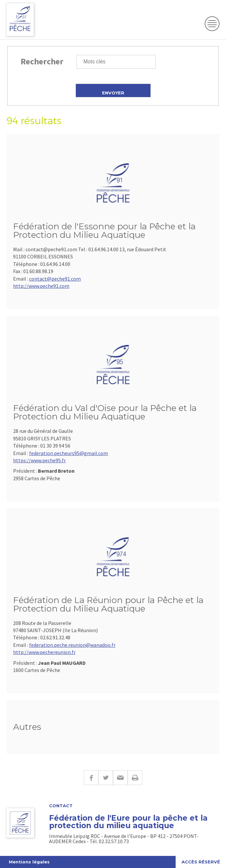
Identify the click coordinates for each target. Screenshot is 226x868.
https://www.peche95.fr (39, 460)
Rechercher (42, 61)
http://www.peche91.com (41, 286)
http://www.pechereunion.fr (44, 652)
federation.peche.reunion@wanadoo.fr (72, 645)
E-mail (120, 778)
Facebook (91, 778)
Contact (61, 806)
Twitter (105, 778)
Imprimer (135, 778)
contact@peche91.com (55, 279)
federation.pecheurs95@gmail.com (69, 453)
